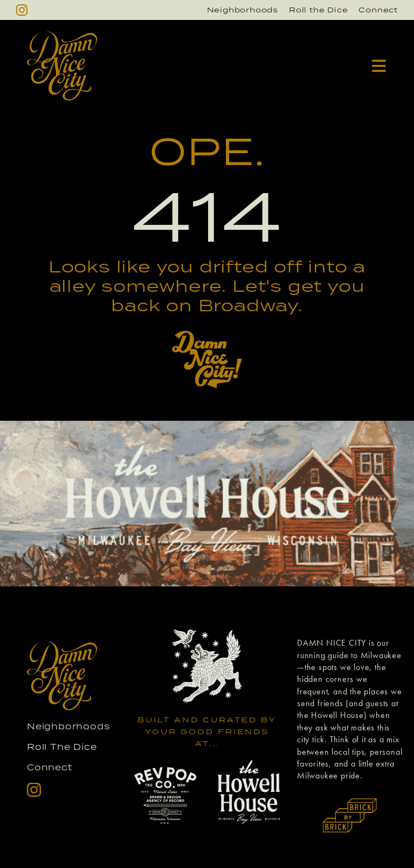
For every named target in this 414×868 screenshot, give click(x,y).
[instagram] (22, 10)
